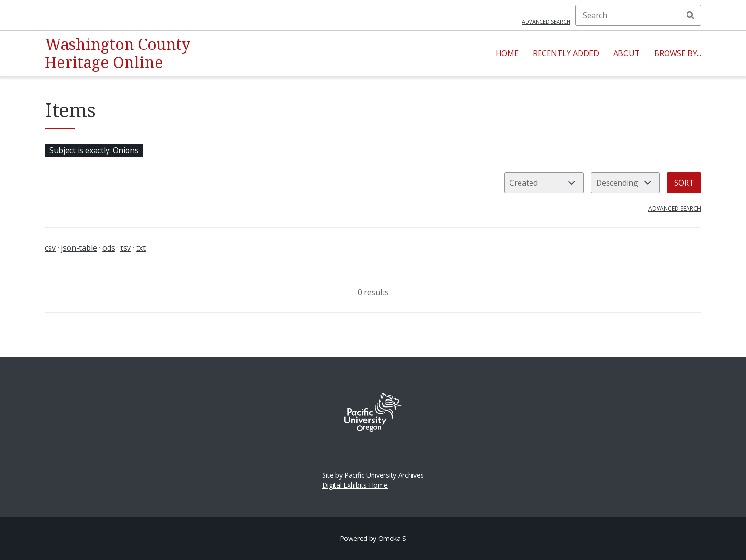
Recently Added (566, 53)
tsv (126, 248)
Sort (684, 183)
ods (109, 248)
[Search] (638, 15)
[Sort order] (625, 183)
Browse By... (678, 53)
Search (690, 15)
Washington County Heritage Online (118, 53)
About (627, 53)
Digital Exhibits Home (355, 485)
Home (507, 53)
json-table (79, 248)
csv (50, 248)
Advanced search (546, 22)
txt (141, 248)
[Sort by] (544, 183)
